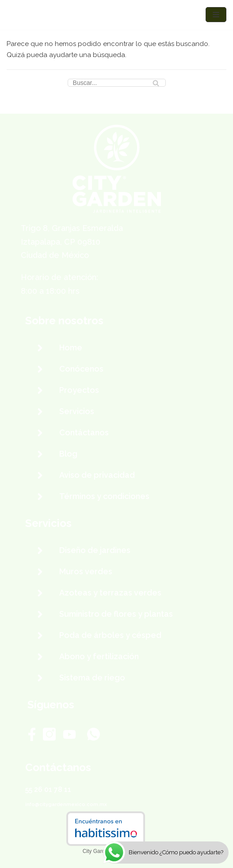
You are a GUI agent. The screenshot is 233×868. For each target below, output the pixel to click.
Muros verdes (86, 571)
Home (71, 348)
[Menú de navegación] (216, 15)
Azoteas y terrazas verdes (110, 593)
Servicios (77, 411)
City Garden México (106, 851)
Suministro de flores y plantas (116, 614)
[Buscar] (117, 83)
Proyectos (79, 390)
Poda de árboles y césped (110, 635)
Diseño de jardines (95, 550)
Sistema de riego (92, 678)
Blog (68, 454)
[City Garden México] (33, 15)
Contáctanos (84, 432)
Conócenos (81, 369)
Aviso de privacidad (97, 475)
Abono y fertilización (99, 656)
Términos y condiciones (104, 496)
